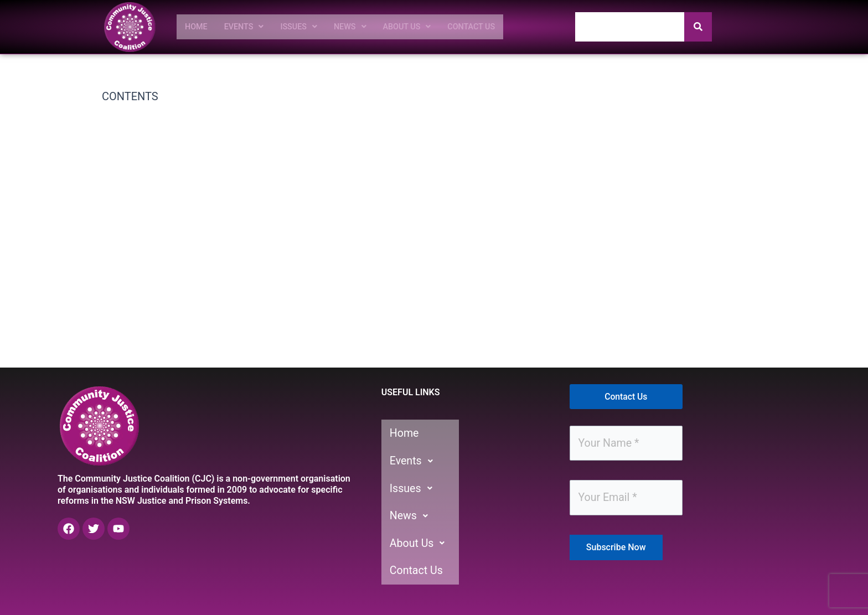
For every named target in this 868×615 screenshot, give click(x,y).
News (360, 26)
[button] (248, 27)
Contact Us (489, 26)
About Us (420, 26)
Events (248, 26)
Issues (306, 26)
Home (197, 26)
